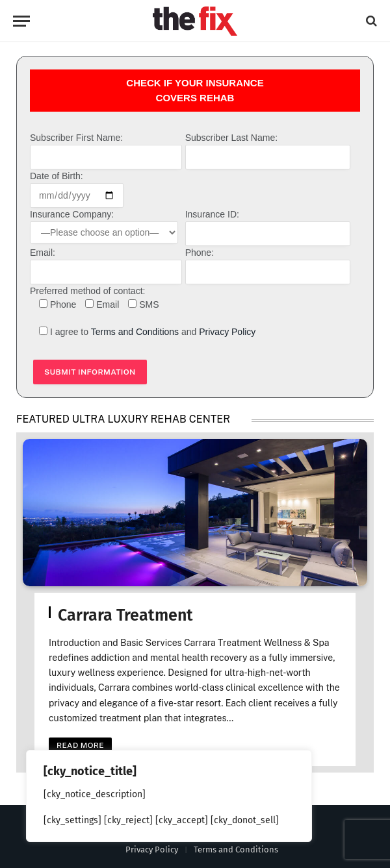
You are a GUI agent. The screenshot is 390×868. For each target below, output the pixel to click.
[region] (169, 796)
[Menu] (21, 21)
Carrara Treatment (125, 615)
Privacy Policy (227, 332)
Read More (81, 746)
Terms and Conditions (135, 332)
